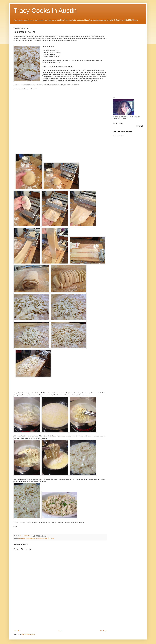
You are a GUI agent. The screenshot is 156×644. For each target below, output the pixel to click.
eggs (24, 538)
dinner (20, 538)
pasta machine (43, 538)
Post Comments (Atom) (28, 634)
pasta (37, 538)
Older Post (103, 631)
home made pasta (30, 538)
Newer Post (17, 631)
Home (60, 631)
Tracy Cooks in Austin (45, 11)
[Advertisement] (60, 614)
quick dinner (51, 538)
